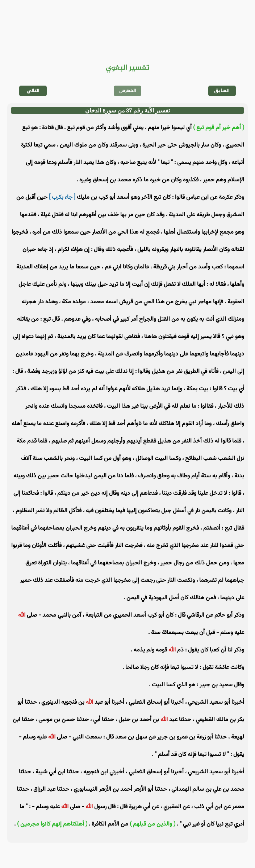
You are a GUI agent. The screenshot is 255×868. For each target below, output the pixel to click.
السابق (222, 91)
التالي (33, 91)
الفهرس (128, 91)
